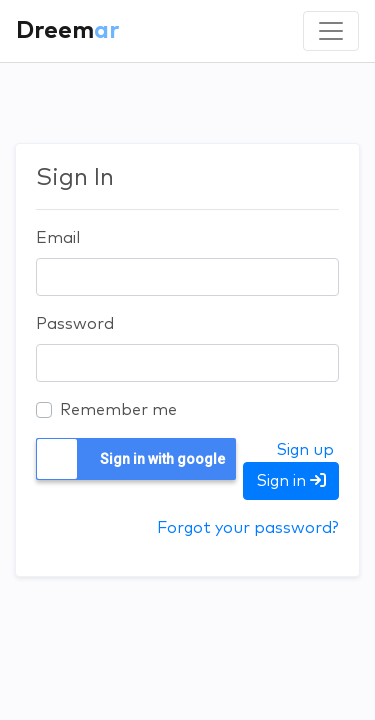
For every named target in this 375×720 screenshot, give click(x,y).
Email (58, 238)
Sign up (305, 450)
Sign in (291, 480)
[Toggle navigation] (331, 31)
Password (75, 324)
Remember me (118, 410)
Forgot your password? (248, 528)
